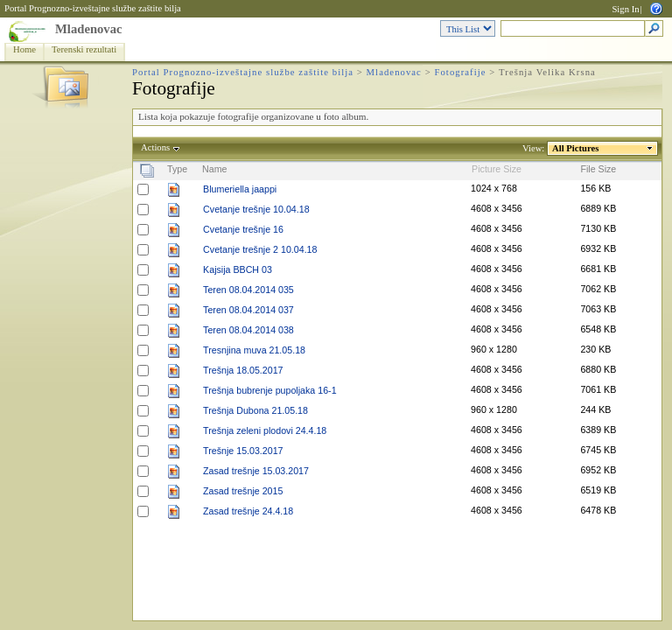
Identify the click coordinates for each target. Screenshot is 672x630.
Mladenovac (89, 29)
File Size (598, 169)
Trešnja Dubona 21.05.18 (255, 410)
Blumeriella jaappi (240, 189)
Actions (156, 147)
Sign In (625, 9)
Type (177, 169)
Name (214, 169)
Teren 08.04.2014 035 (248, 290)
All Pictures (576, 148)
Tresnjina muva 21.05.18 (254, 350)
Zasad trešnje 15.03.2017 (256, 471)
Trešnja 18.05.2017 (243, 370)
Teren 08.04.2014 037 (248, 310)
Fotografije (460, 72)
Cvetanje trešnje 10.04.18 (256, 209)
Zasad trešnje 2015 (243, 491)
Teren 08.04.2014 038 (248, 330)
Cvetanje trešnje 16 (243, 229)
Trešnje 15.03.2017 (243, 451)
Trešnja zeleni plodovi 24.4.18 (265, 430)
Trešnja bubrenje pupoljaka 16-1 (269, 390)
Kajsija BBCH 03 (238, 269)
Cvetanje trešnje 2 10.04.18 (260, 249)
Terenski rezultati (84, 49)
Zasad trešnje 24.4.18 (248, 511)
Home (24, 49)
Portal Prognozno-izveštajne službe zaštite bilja (93, 8)
